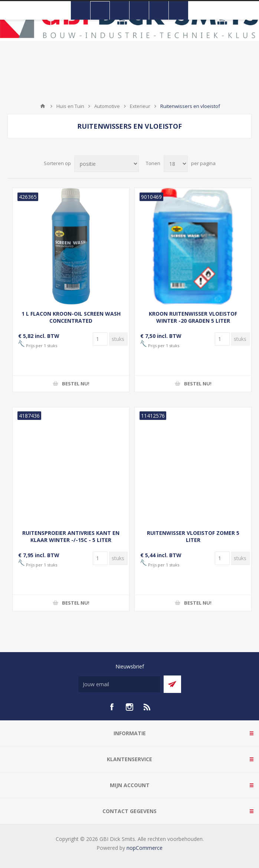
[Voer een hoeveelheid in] (100, 339)
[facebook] (112, 707)
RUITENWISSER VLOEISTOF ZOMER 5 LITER (193, 536)
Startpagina (43, 106)
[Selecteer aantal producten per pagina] (176, 164)
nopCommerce (145, 848)
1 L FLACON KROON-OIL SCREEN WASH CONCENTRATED (71, 317)
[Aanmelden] (119, 684)
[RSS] (147, 707)
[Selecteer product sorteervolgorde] (106, 164)
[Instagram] (129, 707)
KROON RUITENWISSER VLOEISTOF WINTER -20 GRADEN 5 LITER (193, 317)
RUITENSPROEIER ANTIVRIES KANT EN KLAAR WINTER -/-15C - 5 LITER (71, 536)
